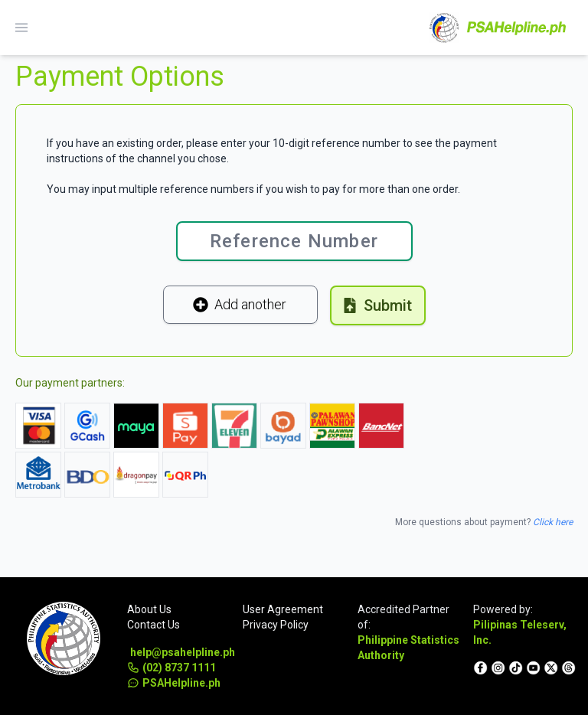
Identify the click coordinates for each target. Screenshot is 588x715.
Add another (240, 304)
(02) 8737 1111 (171, 668)
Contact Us (154, 625)
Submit (377, 305)
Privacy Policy (276, 625)
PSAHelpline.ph (174, 683)
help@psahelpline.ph (180, 652)
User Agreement (283, 609)
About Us (149, 609)
